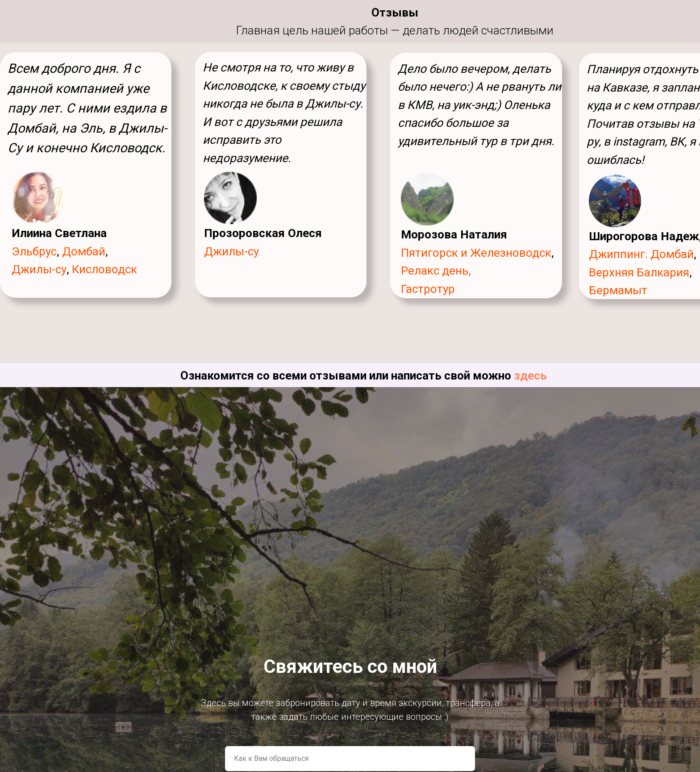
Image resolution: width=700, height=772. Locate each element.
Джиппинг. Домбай (641, 254)
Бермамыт (618, 290)
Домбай (84, 251)
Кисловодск (104, 269)
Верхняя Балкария (639, 272)
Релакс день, (436, 271)
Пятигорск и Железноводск (476, 253)
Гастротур (428, 289)
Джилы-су (231, 251)
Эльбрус (34, 251)
